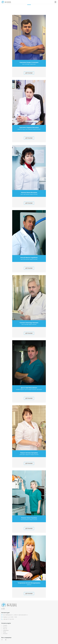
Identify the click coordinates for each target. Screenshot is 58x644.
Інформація (6, 630)
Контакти (5, 634)
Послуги (5, 627)
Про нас (5, 629)
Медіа (5, 632)
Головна (5, 625)
